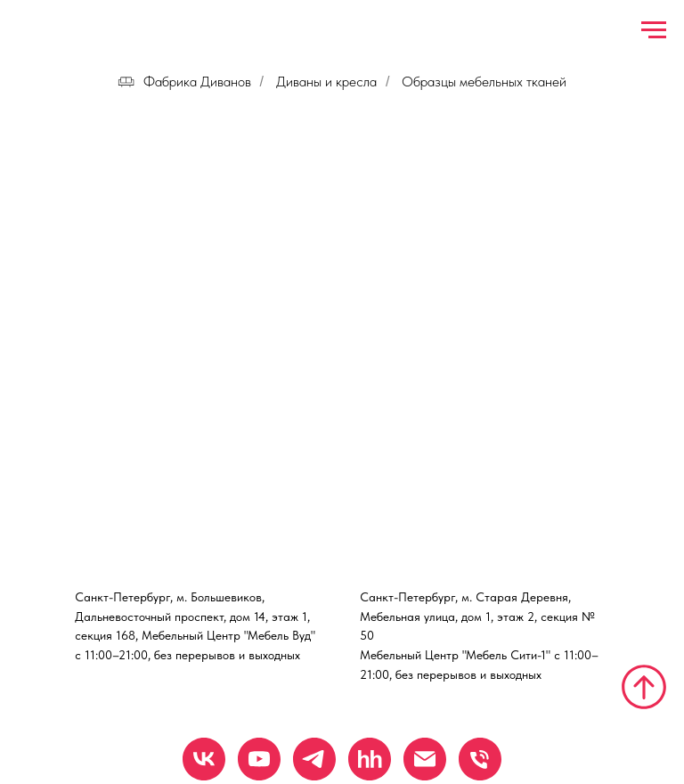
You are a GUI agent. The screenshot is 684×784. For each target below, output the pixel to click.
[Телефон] (480, 759)
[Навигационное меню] (654, 30)
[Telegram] (314, 759)
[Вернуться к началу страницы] (644, 687)
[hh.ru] (370, 759)
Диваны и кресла (326, 82)
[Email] (425, 759)
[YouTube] (259, 759)
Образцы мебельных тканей (484, 82)
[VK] (204, 759)
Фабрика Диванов (184, 82)
